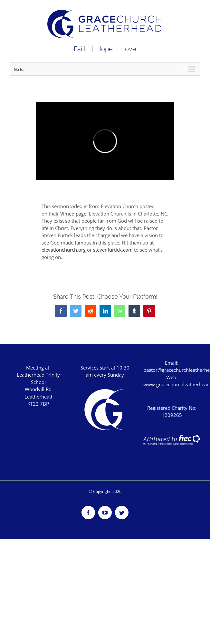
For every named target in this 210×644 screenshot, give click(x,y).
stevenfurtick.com (113, 250)
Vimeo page (73, 214)
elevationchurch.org (64, 250)
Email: (172, 363)
